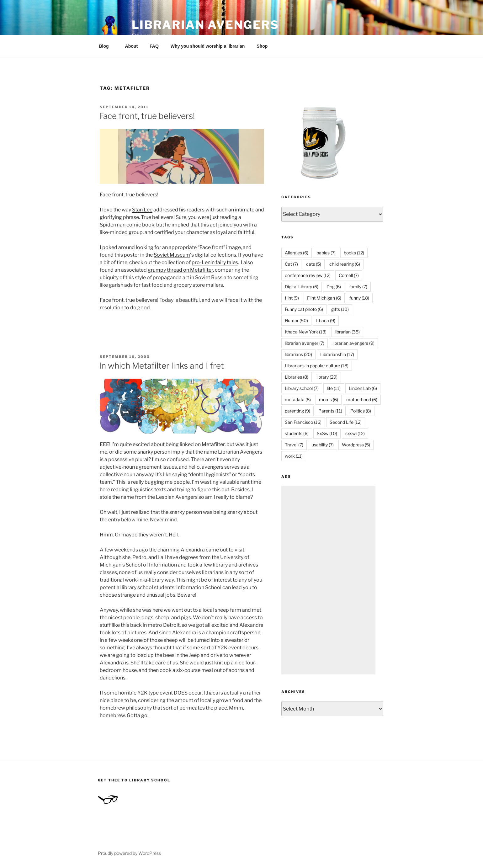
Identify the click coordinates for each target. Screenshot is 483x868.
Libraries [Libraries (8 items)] (297, 377)
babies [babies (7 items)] (326, 253)
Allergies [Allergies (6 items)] (297, 253)
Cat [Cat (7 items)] (291, 264)
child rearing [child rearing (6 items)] (345, 264)
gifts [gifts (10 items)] (340, 309)
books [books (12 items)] (354, 253)
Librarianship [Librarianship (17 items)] (337, 354)
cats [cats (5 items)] (314, 264)
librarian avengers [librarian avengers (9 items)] (353, 343)
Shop (262, 46)
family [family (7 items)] (358, 287)
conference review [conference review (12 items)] (308, 275)
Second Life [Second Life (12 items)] (346, 422)
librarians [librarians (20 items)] (298, 354)
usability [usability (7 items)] (323, 445)
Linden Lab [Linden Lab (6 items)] (363, 388)
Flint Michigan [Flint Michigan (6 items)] (324, 298)
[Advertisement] (328, 580)
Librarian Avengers (205, 25)
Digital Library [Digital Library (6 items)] (302, 287)
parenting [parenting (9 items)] (297, 411)
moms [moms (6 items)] (329, 399)
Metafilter (213, 444)
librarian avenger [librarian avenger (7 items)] (305, 343)
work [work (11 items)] (294, 456)
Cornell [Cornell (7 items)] (349, 275)
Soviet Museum (172, 255)
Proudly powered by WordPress (129, 853)
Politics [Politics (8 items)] (361, 411)
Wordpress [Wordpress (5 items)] (356, 445)
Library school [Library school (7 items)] (302, 388)
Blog (107, 46)
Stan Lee (142, 210)
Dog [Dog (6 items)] (334, 287)
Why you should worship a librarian (208, 46)
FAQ (154, 46)
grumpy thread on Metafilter (180, 270)
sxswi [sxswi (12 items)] (355, 433)
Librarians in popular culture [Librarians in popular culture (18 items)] (317, 366)
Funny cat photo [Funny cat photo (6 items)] (304, 309)
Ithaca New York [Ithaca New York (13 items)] (306, 332)
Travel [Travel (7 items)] (294, 445)
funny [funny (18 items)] (359, 298)
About (131, 46)
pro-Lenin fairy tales (215, 262)
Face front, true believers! (147, 116)
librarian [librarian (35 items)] (347, 332)
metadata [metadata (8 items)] (298, 399)
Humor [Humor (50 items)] (296, 320)
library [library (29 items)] (327, 377)
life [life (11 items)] (334, 388)
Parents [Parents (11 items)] (330, 411)
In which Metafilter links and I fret (162, 366)
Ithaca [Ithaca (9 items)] (326, 320)
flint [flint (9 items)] (292, 298)
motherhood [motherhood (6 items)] (362, 399)
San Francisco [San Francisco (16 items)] (303, 422)
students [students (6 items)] (297, 433)
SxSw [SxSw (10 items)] (327, 433)
